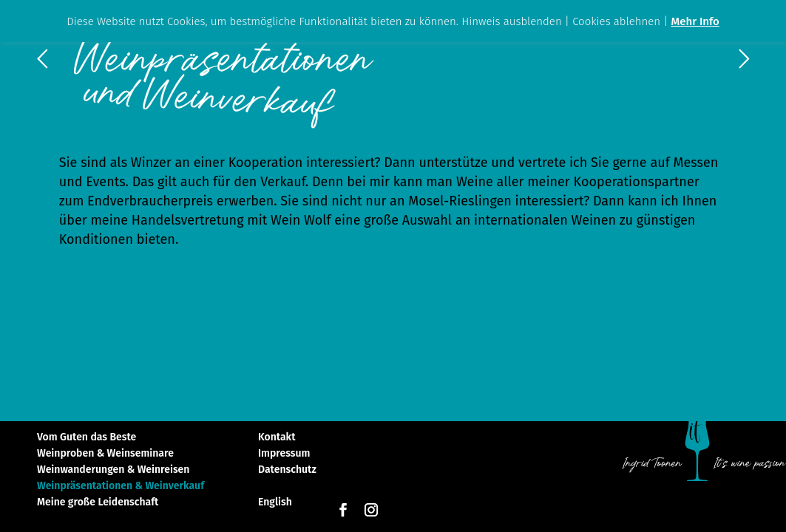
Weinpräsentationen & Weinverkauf (121, 487)
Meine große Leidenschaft (98, 503)
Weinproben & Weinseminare (105, 454)
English (275, 503)
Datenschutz (287, 470)
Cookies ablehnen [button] (616, 21)
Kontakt (277, 438)
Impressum (284, 454)
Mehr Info (695, 21)
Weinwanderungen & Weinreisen (113, 470)
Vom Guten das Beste (87, 438)
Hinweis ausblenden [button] (512, 21)
